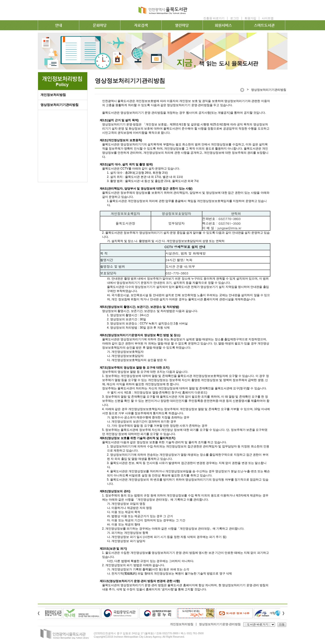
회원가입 (250, 18)
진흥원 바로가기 (214, 18)
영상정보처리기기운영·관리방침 (220, 624)
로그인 (235, 18)
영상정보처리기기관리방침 (59, 105)
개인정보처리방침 (53, 95)
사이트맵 (268, 18)
